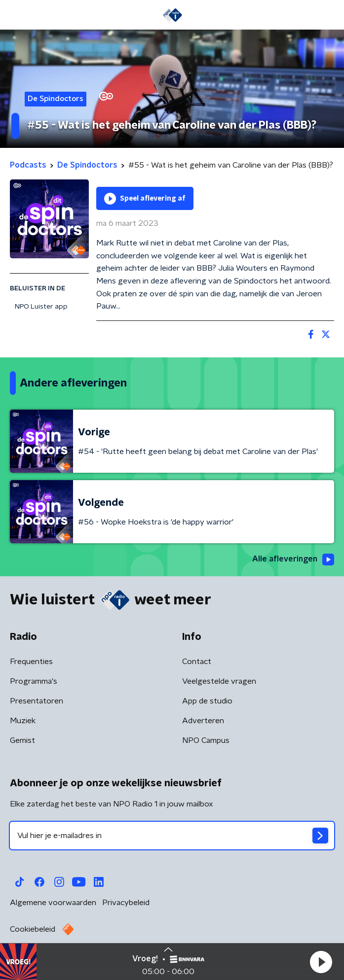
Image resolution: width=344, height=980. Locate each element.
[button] (321, 962)
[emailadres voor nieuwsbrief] (172, 836)
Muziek (23, 721)
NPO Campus (206, 740)
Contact (197, 662)
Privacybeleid (126, 903)
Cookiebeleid (33, 929)
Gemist (22, 740)
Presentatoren (37, 701)
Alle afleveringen (293, 560)
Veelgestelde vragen (219, 681)
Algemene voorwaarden (53, 903)
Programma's (34, 681)
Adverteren (203, 721)
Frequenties (31, 662)
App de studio (207, 701)
